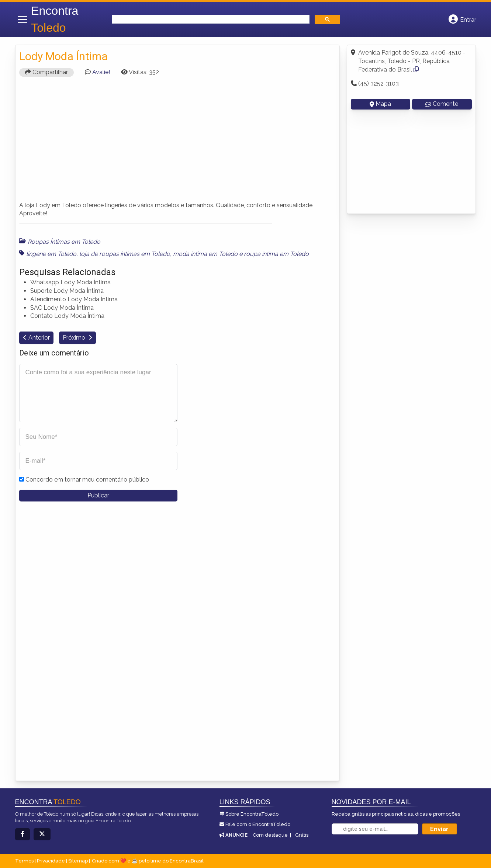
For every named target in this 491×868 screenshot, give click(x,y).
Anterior (39, 338)
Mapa (380, 104)
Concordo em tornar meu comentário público (87, 480)
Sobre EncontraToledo (252, 814)
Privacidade (51, 861)
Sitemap (78, 861)
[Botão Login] (462, 20)
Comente (442, 104)
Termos (24, 861)
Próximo (75, 338)
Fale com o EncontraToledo (258, 824)
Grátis (302, 835)
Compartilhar (46, 72)
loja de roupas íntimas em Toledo (125, 254)
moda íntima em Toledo (205, 254)
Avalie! (101, 72)
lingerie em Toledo (51, 254)
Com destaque (270, 835)
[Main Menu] (23, 20)
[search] (210, 19)
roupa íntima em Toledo (276, 254)
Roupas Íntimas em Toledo (64, 242)
